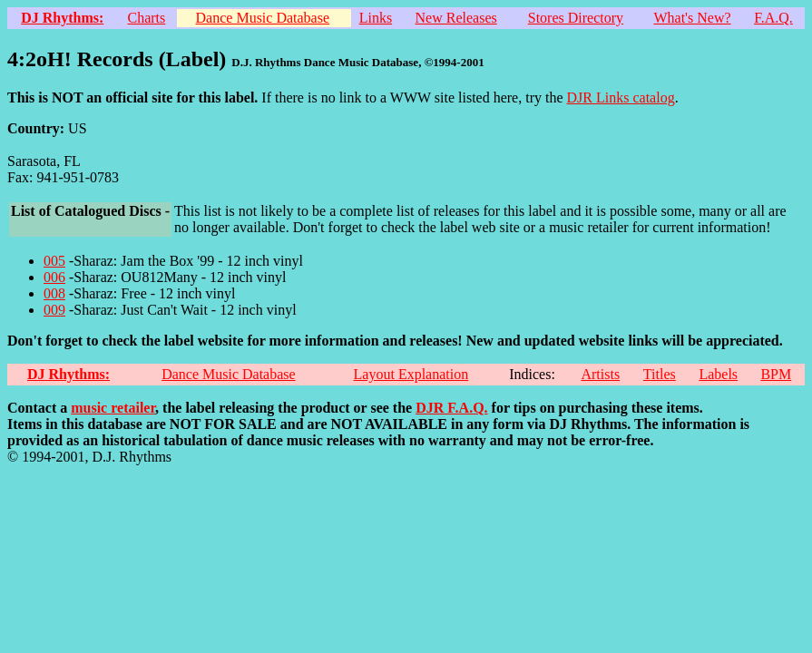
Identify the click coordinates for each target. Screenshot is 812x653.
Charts (147, 18)
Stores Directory (576, 18)
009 (54, 310)
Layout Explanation (411, 374)
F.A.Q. (773, 18)
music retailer (113, 408)
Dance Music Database (263, 18)
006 (54, 277)
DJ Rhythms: (62, 18)
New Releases (456, 18)
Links (376, 18)
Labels (718, 374)
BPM (776, 374)
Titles (660, 374)
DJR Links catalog (621, 97)
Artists (600, 374)
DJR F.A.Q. (451, 408)
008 (54, 293)
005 (54, 261)
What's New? (692, 18)
